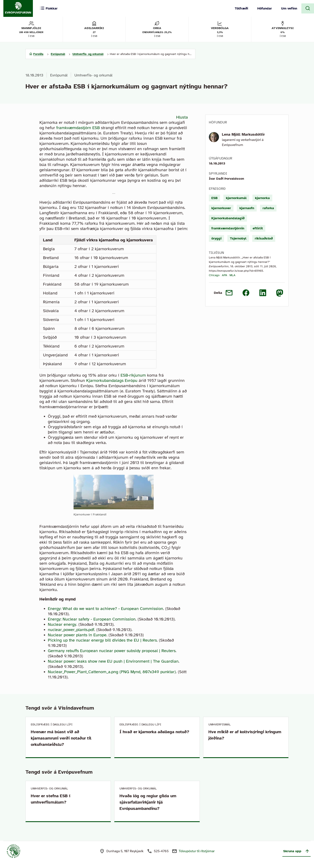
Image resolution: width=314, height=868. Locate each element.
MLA (232, 275)
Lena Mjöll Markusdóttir (243, 134)
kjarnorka (262, 198)
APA (225, 275)
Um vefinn (289, 8)
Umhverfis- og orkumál (93, 75)
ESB (214, 198)
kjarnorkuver (221, 208)
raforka (268, 208)
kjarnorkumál (236, 198)
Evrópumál (59, 75)
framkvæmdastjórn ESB (78, 128)
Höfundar (265, 8)
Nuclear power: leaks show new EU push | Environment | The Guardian (113, 661)
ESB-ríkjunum (133, 375)
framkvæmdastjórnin (228, 228)
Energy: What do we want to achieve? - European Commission (105, 609)
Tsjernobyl (238, 238)
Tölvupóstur (197, 851)
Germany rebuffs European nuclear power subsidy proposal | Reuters (112, 651)
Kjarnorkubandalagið (228, 218)
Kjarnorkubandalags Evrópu (112, 381)
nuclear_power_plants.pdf (71, 630)
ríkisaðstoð (264, 238)
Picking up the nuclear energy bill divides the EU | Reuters (102, 640)
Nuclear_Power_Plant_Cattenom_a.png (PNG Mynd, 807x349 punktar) (112, 672)
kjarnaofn (247, 208)
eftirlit (258, 228)
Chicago (214, 275)
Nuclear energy (62, 624)
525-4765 (161, 851)
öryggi (216, 238)
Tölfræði (241, 8)
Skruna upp (297, 851)
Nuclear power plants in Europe (77, 635)
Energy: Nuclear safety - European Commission (92, 619)
